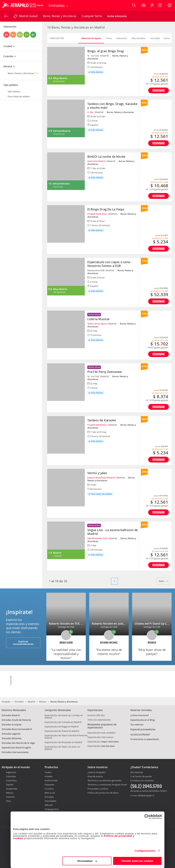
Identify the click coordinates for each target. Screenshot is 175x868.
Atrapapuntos (52, 809)
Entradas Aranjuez (12, 724)
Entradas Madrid (11, 715)
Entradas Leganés (11, 734)
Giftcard (49, 805)
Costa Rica (11, 780)
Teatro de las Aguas (97, 324)
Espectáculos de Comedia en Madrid (63, 722)
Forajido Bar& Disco (97, 214)
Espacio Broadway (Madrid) (101, 478)
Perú (8, 801)
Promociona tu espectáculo (145, 739)
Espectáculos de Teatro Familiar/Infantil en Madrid (66, 737)
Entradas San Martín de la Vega (18, 743)
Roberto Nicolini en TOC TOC (68, 624)
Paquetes (49, 785)
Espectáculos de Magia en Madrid (62, 727)
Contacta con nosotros (142, 781)
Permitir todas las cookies (137, 861)
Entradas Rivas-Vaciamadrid (17, 729)
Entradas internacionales (15, 752)
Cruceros (49, 789)
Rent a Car (50, 793)
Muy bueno (60, 78)
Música (43, 702)
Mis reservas (137, 772)
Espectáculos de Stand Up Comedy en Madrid (64, 716)
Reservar (159, 90)
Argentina (11, 772)
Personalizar (87, 861)
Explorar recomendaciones (23, 643)
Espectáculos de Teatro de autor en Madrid (62, 748)
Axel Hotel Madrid (96, 161)
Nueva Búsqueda (117, 16)
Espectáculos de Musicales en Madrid (63, 742)
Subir (163, 581)
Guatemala (12, 789)
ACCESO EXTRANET (140, 735)
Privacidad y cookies (98, 789)
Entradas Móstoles (12, 738)
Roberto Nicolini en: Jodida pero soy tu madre (121, 624)
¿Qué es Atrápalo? (97, 772)
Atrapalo (6, 702)
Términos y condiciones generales (105, 780)
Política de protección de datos (103, 793)
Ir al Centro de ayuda (141, 777)
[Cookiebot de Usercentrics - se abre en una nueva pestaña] (147, 817)
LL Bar (90, 112)
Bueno (57, 553)
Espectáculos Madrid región (16, 748)
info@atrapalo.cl (146, 795)
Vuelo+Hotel (51, 780)
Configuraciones (145, 851)
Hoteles (49, 776)
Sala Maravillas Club (97, 538)
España (10, 785)
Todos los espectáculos (99, 720)
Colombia (11, 776)
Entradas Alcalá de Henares (16, 720)
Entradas (19, 702)
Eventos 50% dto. (96, 715)
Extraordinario (62, 131)
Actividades (50, 801)
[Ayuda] (160, 5)
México (10, 793)
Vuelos (48, 772)
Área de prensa (95, 776)
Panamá (10, 797)
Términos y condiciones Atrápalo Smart (107, 785)
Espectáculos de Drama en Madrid (62, 731)
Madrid (31, 702)
